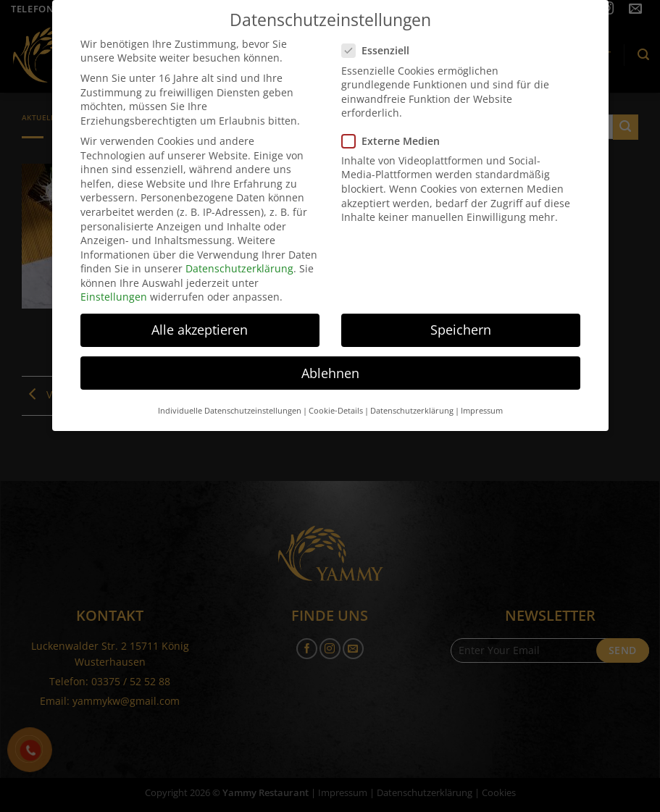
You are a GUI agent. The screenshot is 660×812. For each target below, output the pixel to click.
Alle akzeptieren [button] (200, 321)
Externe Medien (397, 131)
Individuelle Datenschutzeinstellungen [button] (230, 402)
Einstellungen (114, 288)
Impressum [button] (482, 402)
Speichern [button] (461, 321)
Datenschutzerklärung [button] (412, 402)
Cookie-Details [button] (336, 402)
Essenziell (381, 42)
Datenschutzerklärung (239, 260)
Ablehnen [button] (330, 364)
